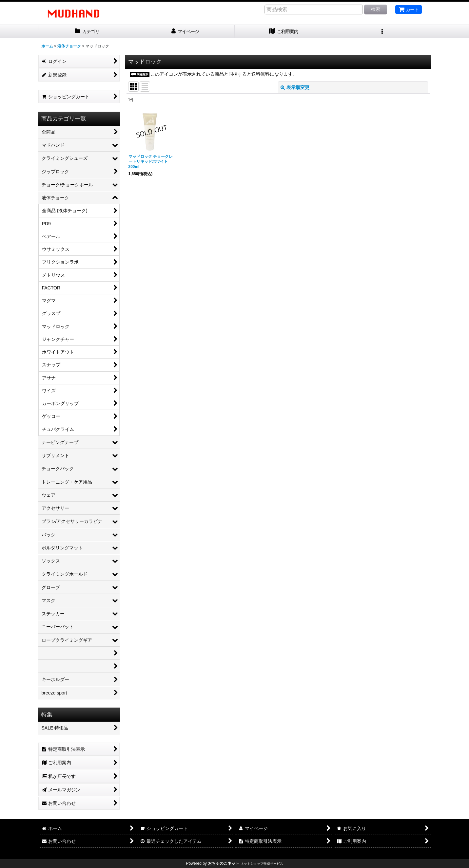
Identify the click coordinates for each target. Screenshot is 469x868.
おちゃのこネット (224, 863)
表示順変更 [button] (295, 87)
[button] (382, 32)
